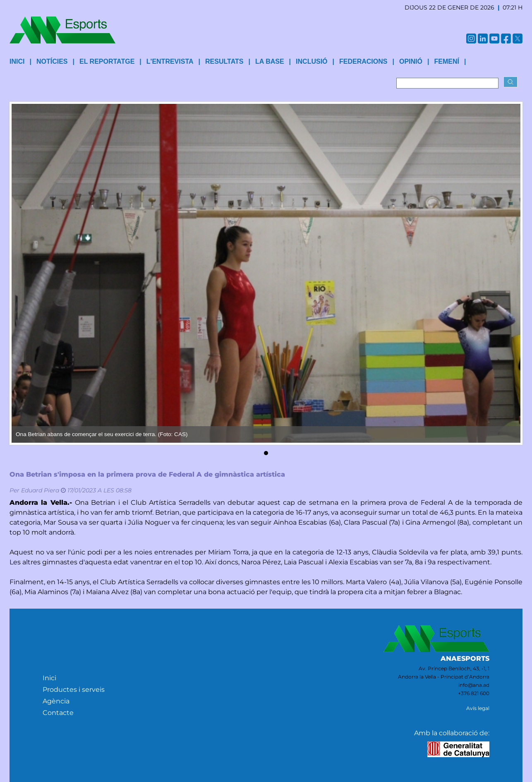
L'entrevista (170, 61)
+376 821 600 (474, 693)
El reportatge (107, 61)
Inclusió (312, 61)
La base (270, 61)
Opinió (411, 61)
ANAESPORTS (465, 658)
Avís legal (478, 708)
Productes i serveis (74, 690)
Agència (56, 701)
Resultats (224, 61)
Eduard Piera (40, 490)
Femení (446, 61)
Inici (49, 678)
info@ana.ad (474, 685)
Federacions (363, 61)
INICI (17, 61)
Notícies (52, 61)
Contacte (58, 713)
